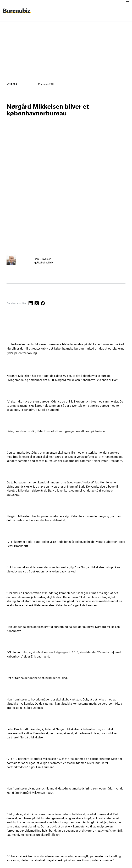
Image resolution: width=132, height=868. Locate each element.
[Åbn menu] (127, 2)
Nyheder (12, 84)
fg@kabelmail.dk (43, 262)
